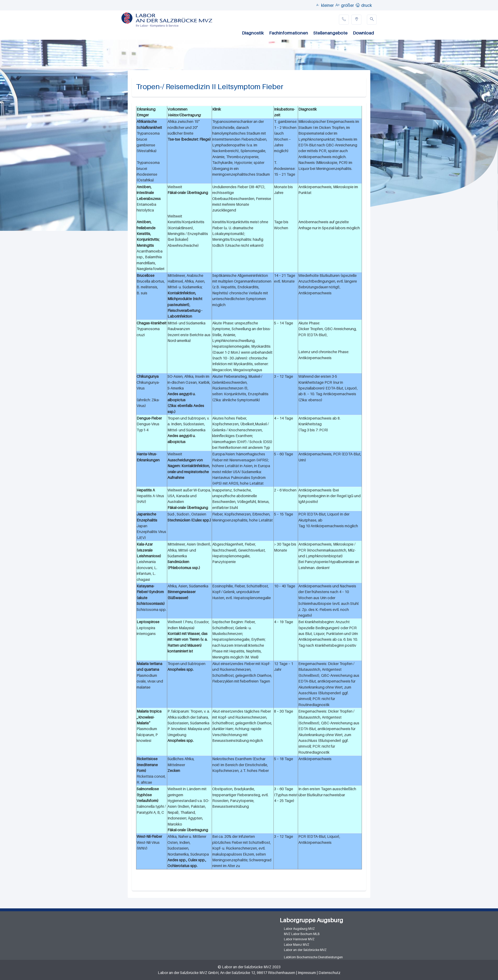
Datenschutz (329, 973)
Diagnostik (253, 33)
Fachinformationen (289, 33)
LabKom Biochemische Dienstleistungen (313, 957)
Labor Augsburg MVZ (299, 929)
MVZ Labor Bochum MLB (302, 934)
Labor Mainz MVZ (297, 945)
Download (363, 33)
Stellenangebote (330, 33)
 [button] (358, 5)
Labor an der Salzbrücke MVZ (305, 950)
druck (366, 5)
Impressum (307, 973)
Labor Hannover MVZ (299, 939)
